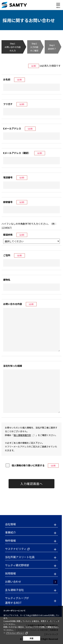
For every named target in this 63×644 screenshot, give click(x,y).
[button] (32, 525)
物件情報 (10, 541)
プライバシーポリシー (15, 633)
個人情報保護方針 (22, 435)
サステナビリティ (16, 549)
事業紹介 (10, 532)
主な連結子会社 (14, 590)
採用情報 (10, 573)
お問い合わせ (13, 582)
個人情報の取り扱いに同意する (28, 465)
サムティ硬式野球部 (17, 565)
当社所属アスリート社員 (20, 557)
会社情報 (10, 524)
